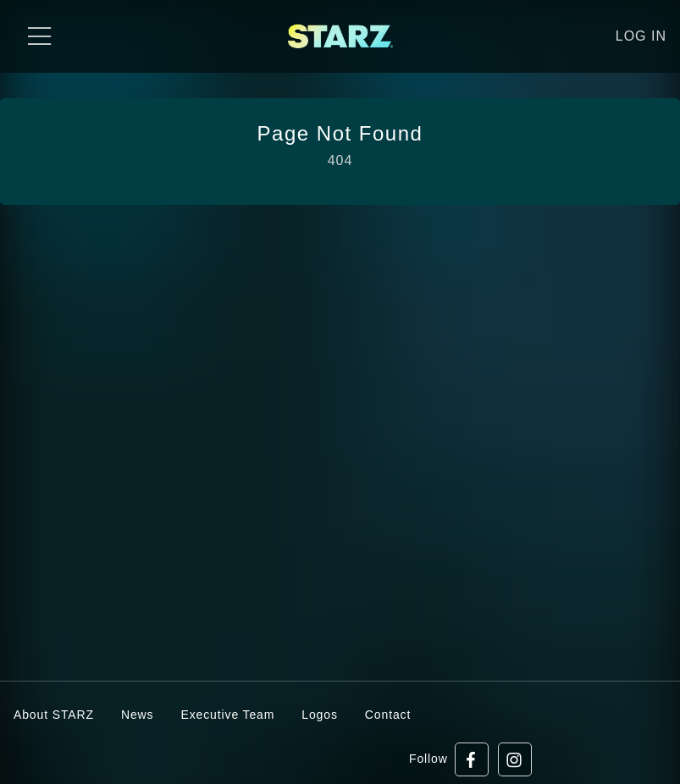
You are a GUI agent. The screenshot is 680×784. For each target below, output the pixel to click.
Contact (388, 715)
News (138, 715)
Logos (320, 715)
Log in (641, 36)
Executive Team (227, 715)
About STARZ (54, 715)
